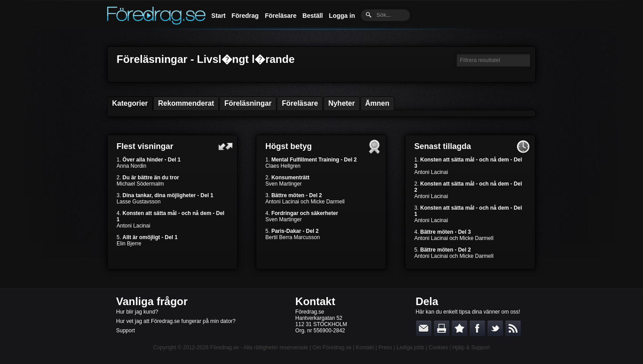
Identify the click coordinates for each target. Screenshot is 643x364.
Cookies (438, 347)
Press (385, 347)
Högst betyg (288, 146)
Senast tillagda (443, 146)
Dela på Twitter (495, 328)
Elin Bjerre (129, 244)
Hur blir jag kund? (137, 312)
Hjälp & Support (471, 347)
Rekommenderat (186, 103)
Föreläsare (281, 16)
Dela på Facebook (477, 328)
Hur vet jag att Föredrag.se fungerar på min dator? (176, 321)
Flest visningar (145, 146)
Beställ (313, 16)
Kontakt (315, 301)
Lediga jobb (410, 347)
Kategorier (130, 103)
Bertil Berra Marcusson (292, 237)
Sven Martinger (283, 184)
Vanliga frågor (152, 301)
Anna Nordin (132, 166)
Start (218, 16)
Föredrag (245, 16)
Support (125, 331)
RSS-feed (513, 328)
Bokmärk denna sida (459, 328)
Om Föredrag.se (332, 347)
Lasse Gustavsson (139, 202)
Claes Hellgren (283, 166)
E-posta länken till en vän (424, 328)
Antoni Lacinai (133, 226)
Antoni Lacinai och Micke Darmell (305, 202)
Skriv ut (442, 328)
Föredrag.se (225, 347)
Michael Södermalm (140, 184)
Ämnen (377, 103)
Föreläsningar (248, 103)
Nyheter (342, 103)
